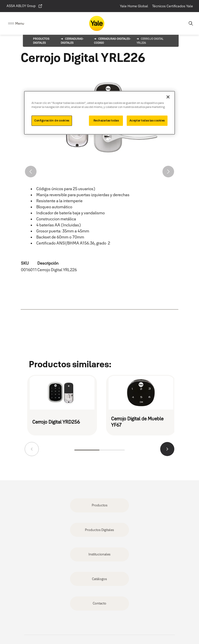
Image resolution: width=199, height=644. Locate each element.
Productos (99, 505)
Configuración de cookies (52, 120)
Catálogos (99, 579)
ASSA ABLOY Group (25, 6)
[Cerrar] (168, 97)
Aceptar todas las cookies (147, 120)
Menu (20, 23)
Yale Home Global (134, 6)
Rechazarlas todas (106, 120)
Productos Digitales (99, 530)
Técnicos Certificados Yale (173, 6)
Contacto (99, 603)
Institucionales (99, 554)
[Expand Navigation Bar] (16, 24)
